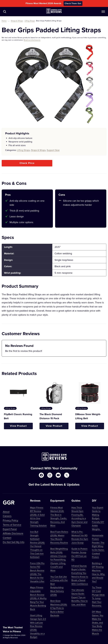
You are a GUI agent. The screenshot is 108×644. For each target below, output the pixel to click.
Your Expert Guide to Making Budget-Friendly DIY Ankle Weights (98, 518)
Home (4, 21)
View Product (18, 426)
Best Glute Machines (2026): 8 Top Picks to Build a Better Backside (59, 608)
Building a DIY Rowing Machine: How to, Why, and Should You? (98, 572)
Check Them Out (73, 3)
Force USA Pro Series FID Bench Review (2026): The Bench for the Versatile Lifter (37, 572)
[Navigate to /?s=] (5, 12)
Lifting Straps (30, 21)
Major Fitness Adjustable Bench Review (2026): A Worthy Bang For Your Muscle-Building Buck (38, 598)
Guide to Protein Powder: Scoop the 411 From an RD (79, 554)
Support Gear (53, 150)
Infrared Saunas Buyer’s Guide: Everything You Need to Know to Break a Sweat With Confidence (80, 575)
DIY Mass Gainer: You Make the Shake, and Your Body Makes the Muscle (98, 623)
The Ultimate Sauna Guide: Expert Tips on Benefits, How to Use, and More (80, 597)
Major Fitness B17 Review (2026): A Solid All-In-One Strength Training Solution (38, 517)
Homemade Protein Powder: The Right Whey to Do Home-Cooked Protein (98, 546)
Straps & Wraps (17, 21)
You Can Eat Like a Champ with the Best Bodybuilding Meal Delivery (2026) (59, 586)
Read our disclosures (32, 40)
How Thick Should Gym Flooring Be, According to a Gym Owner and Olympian (79, 517)
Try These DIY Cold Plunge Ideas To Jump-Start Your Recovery (98, 596)
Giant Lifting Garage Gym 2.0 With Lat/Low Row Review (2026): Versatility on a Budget (38, 626)
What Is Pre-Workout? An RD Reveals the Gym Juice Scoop (80, 537)
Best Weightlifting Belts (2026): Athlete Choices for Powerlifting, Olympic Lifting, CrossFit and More (59, 560)
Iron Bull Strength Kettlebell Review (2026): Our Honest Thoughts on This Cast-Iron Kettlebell (37, 544)
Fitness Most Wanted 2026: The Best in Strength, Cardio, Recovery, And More (59, 517)
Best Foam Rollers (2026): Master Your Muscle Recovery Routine (59, 537)
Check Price (27, 163)
